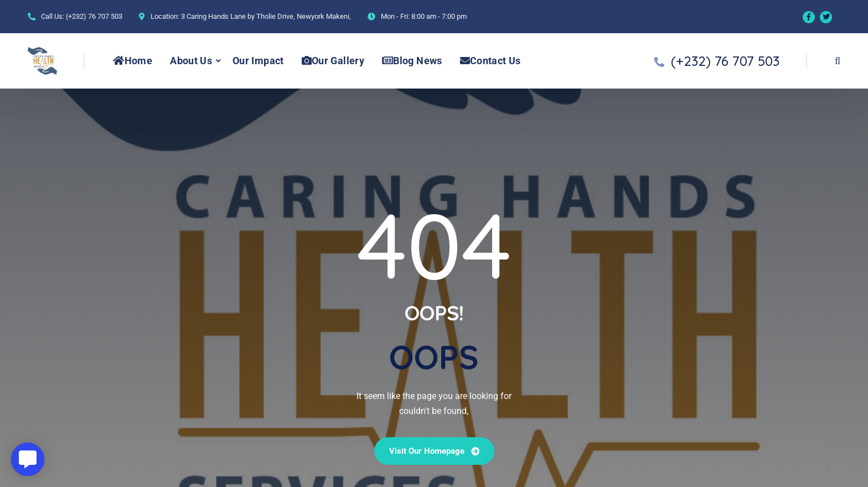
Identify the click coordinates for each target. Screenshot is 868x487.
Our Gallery (333, 61)
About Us (191, 61)
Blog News (412, 61)
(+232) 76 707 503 (94, 16)
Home (133, 61)
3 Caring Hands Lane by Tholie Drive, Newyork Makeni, (266, 16)
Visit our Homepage (434, 451)
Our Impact (258, 61)
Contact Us (490, 61)
